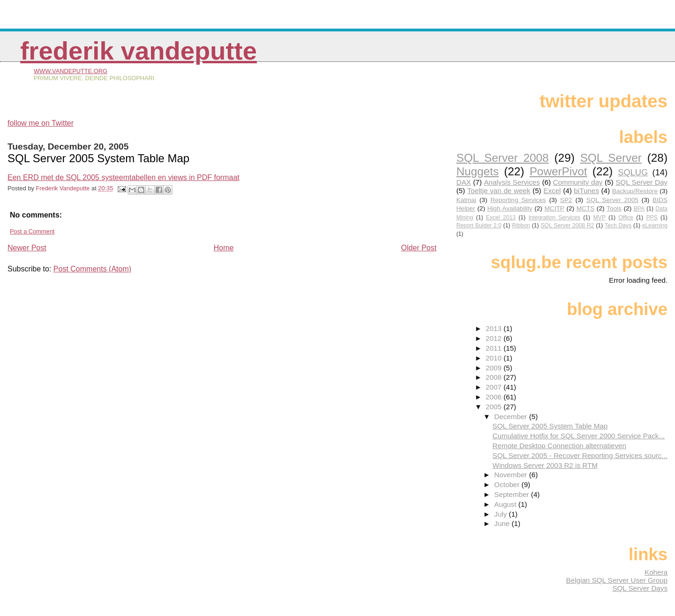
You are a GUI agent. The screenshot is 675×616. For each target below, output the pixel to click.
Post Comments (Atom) (92, 269)
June (503, 523)
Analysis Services (512, 182)
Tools (614, 208)
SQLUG (633, 172)
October (508, 485)
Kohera (656, 572)
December (511, 417)
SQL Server (611, 158)
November (511, 475)
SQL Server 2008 (502, 158)
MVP (599, 218)
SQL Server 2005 (612, 200)
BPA (639, 209)
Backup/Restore (635, 191)
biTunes (586, 191)
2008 (495, 377)
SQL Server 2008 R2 (567, 225)
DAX (463, 182)
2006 (495, 397)
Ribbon (521, 225)
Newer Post (27, 248)
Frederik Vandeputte (139, 51)
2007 (495, 387)
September (513, 494)
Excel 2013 (501, 218)
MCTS (586, 208)
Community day (578, 182)
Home (224, 248)
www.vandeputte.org (71, 71)
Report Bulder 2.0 (479, 225)
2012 (495, 338)
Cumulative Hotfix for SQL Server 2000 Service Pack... (579, 436)
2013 (495, 328)
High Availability (510, 208)
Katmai (466, 200)
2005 (495, 407)
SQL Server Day (641, 182)
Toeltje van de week (499, 191)
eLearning (655, 225)
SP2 (566, 200)
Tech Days (618, 225)
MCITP (554, 208)
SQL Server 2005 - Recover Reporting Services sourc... (580, 455)
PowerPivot (559, 171)
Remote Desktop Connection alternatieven (559, 446)
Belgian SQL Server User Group (617, 580)
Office (626, 218)
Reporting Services (518, 200)
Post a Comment (32, 231)
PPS (652, 218)
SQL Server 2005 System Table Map (550, 426)
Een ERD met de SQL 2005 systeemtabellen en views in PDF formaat (124, 177)
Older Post (419, 248)
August (506, 504)
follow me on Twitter (41, 123)
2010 (495, 358)
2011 (495, 348)
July (501, 514)
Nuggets (477, 171)
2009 (495, 368)
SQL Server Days (640, 588)
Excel (552, 191)
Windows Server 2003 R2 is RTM (545, 465)
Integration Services (554, 218)
